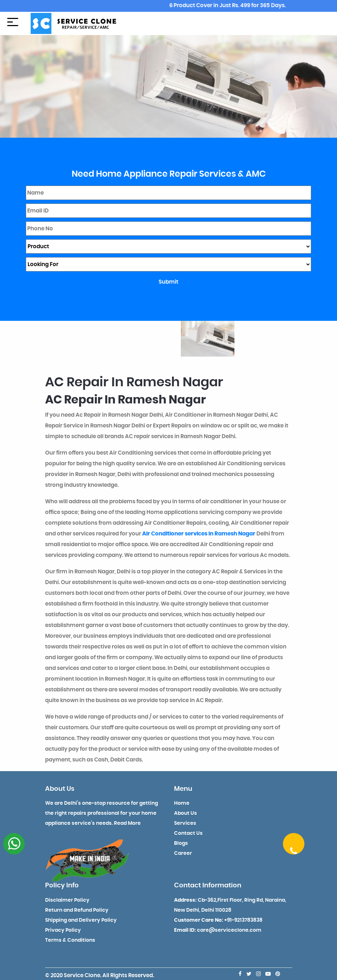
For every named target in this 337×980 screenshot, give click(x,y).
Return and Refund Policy (77, 910)
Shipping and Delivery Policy (81, 920)
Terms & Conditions (70, 940)
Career (183, 853)
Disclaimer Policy (67, 900)
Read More (127, 823)
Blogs (181, 843)
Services (185, 823)
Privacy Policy (63, 930)
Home (182, 803)
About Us (186, 813)
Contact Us (188, 833)
